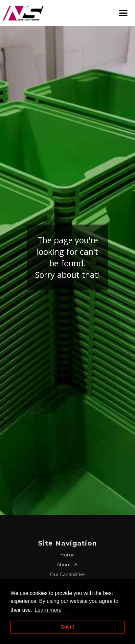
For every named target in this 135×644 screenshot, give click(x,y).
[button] (124, 13)
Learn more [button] (48, 610)
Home (67, 555)
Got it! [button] (67, 627)
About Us (67, 565)
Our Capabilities (68, 575)
